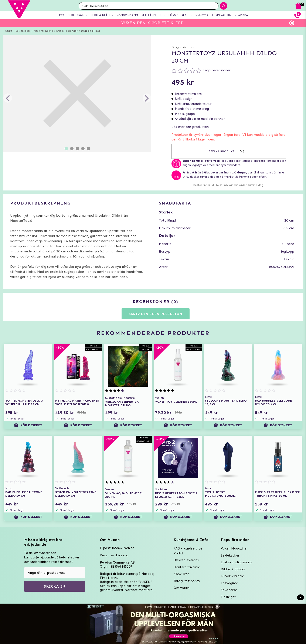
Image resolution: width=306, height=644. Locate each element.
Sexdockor (229, 590)
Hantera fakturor (187, 567)
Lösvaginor (229, 583)
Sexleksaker (23, 31)
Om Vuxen (182, 588)
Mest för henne (43, 31)
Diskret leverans (186, 560)
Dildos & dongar (67, 31)
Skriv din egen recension (155, 314)
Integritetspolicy (187, 581)
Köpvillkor (181, 574)
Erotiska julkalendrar (237, 562)
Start (9, 31)
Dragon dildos (91, 31)
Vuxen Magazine (234, 548)
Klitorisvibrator (232, 576)
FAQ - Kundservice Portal (188, 551)
